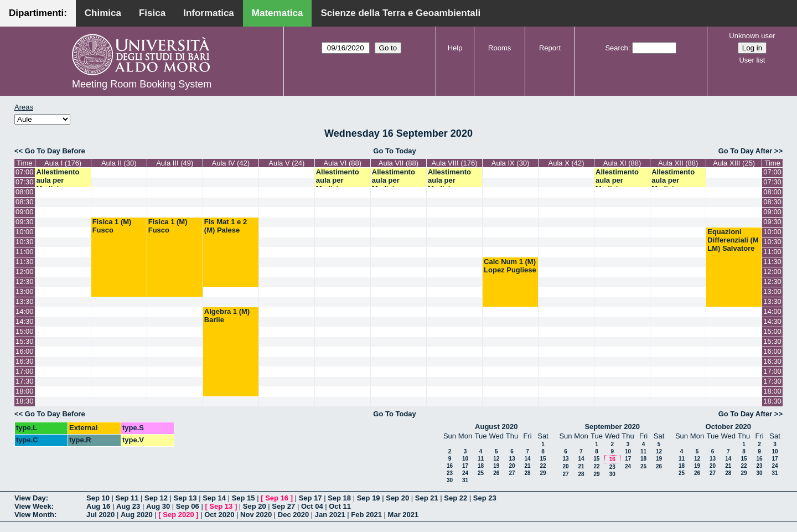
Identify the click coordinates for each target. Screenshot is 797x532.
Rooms (500, 48)
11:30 (25, 262)
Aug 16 (98, 506)
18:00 (25, 391)
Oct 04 (312, 506)
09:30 (25, 222)
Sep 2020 (178, 515)
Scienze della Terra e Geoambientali (400, 13)
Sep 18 (339, 498)
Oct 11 (340, 506)
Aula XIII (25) (734, 163)
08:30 (25, 202)
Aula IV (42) (231, 163)
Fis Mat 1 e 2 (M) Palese (226, 226)
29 (543, 473)
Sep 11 (127, 498)
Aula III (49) (175, 163)
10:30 (25, 242)
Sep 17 (310, 498)
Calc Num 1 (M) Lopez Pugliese (510, 266)
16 (450, 466)
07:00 (25, 172)
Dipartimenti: (38, 13)
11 (481, 459)
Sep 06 (188, 506)
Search (616, 48)
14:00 (25, 311)
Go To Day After (746, 151)
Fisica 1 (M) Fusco (112, 226)
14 (527, 459)
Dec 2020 (293, 515)
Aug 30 (158, 506)
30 (450, 480)
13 (512, 459)
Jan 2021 (330, 515)
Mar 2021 (403, 515)
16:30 (25, 361)
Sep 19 (369, 498)
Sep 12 (156, 498)
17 (465, 466)
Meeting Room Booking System (142, 84)
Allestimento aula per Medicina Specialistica (58, 184)
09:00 (25, 212)
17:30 (25, 381)
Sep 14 (214, 498)
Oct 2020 (219, 515)
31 (465, 480)
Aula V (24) (286, 163)
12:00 (25, 272)
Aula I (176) (63, 163)
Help (455, 48)
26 (496, 473)
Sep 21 (427, 498)
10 (465, 459)
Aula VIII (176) (454, 163)
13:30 (25, 301)
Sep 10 (98, 498)
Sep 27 (283, 506)
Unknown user (752, 36)
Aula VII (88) (398, 163)
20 (512, 466)
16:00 (25, 351)
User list (752, 60)
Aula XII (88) (678, 163)
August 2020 (496, 427)
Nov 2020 (256, 515)
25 (481, 473)
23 (450, 473)
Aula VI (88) (342, 163)
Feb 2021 (366, 515)
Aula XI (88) (622, 163)
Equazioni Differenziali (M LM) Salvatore (733, 240)
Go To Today (395, 151)
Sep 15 (244, 498)
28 (527, 473)
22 (543, 466)
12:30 (25, 282)
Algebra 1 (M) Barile (227, 316)
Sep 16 (277, 498)
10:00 (25, 232)
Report (550, 48)
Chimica (103, 13)
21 (527, 466)
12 (496, 459)
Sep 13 (185, 498)
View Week (33, 506)
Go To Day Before (55, 151)
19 (496, 466)
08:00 (25, 192)
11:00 (25, 252)
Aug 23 (128, 506)
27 (512, 473)
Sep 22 (456, 498)
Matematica (278, 13)
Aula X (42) (566, 163)
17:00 (25, 371)
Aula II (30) (119, 163)
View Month (34, 515)
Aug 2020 (137, 515)
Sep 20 (397, 498)
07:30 (25, 182)
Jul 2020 (100, 515)
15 (543, 459)
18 (481, 466)
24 (465, 473)
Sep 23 (485, 498)
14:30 (25, 321)
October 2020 (728, 427)
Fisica (152, 13)
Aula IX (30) (511, 163)
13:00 (25, 291)
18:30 (25, 401)
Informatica (209, 13)
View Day (30, 498)
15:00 (25, 331)
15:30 (25, 341)
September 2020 (612, 427)
